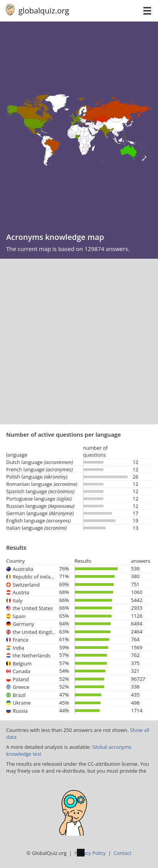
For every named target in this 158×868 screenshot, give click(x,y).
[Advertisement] (79, 342)
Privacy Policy (90, 853)
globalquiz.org (44, 11)
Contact (123, 853)
